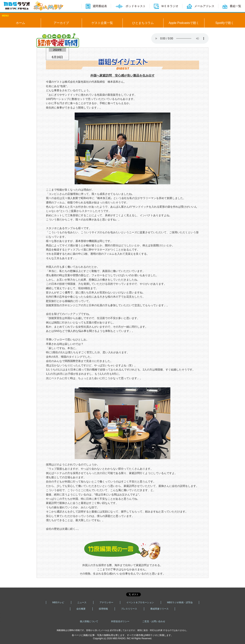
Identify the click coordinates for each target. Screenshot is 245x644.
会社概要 (81, 609)
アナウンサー (106, 602)
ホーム (20, 23)
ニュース (82, 602)
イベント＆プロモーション (140, 602)
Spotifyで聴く (225, 23)
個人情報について (89, 621)
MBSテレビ (58, 602)
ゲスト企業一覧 (102, 23)
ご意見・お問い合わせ (154, 621)
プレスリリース (129, 609)
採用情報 (103, 609)
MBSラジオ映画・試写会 (180, 602)
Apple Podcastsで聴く (184, 23)
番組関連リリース (159, 609)
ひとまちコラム (143, 23)
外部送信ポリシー (120, 621)
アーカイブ (61, 23)
